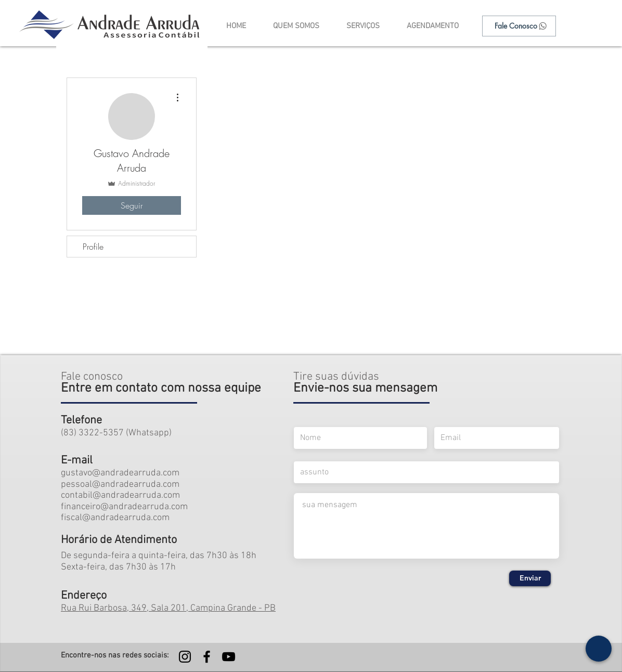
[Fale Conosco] (519, 26)
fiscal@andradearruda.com (115, 518)
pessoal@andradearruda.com (120, 484)
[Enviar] (530, 578)
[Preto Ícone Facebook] (207, 657)
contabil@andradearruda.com (120, 495)
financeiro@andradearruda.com (124, 507)
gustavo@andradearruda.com (120, 473)
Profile (93, 247)
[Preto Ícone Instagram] (185, 657)
